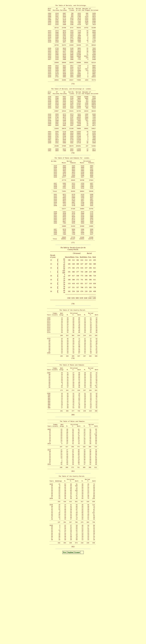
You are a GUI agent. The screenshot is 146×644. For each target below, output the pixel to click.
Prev (65, 641)
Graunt (77, 641)
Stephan (70, 641)
